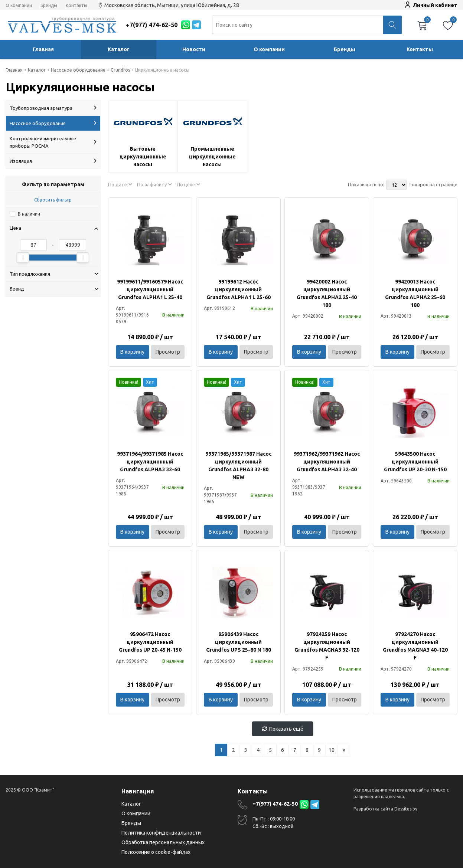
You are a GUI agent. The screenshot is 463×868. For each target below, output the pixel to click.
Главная (43, 49)
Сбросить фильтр (53, 200)
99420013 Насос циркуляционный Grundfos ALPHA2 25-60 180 (415, 293)
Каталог (119, 49)
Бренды (49, 6)
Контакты (76, 6)
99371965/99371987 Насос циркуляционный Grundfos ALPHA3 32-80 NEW (238, 466)
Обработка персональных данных (163, 842)
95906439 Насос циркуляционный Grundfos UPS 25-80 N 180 (239, 642)
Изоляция (53, 161)
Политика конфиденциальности (161, 833)
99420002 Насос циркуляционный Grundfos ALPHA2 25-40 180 (327, 293)
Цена (54, 228)
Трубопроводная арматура (53, 108)
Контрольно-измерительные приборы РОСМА (53, 142)
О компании (19, 6)
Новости (194, 49)
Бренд (54, 289)
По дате (120, 184)
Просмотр (168, 352)
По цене (188, 184)
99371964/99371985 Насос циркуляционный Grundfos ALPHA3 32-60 (150, 462)
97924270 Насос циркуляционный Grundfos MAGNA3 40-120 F (415, 646)
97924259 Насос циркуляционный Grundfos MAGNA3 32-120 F (327, 646)
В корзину (132, 352)
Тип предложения (54, 274)
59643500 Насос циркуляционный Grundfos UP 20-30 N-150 (415, 462)
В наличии (29, 214)
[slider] (23, 258)
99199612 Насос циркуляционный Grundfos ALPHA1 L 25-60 (239, 289)
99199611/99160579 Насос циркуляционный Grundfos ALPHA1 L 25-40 (150, 289)
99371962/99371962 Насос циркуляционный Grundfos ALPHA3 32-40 (327, 462)
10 (332, 750)
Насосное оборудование (53, 123)
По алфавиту (154, 184)
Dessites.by (406, 809)
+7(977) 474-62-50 (275, 804)
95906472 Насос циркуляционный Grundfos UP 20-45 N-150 (150, 642)
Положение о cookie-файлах (156, 852)
